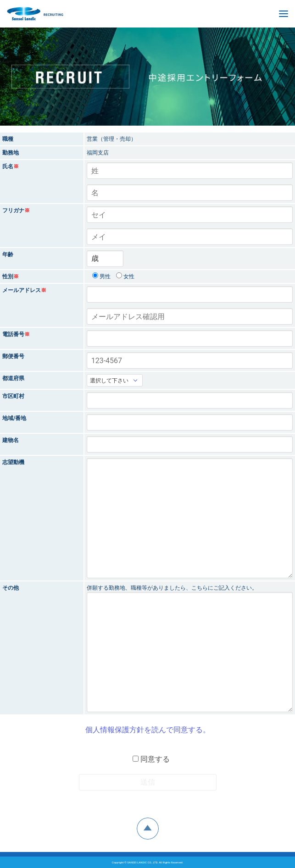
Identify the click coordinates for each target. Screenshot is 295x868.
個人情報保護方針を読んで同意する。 (148, 730)
